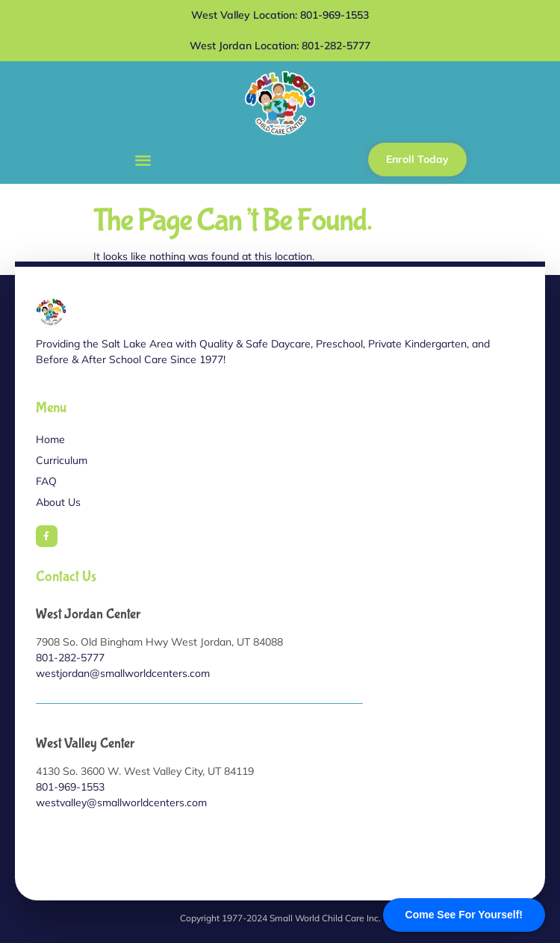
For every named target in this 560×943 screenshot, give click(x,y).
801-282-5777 (70, 658)
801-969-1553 (70, 787)
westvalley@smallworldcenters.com (121, 803)
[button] (143, 160)
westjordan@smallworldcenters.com (123, 673)
